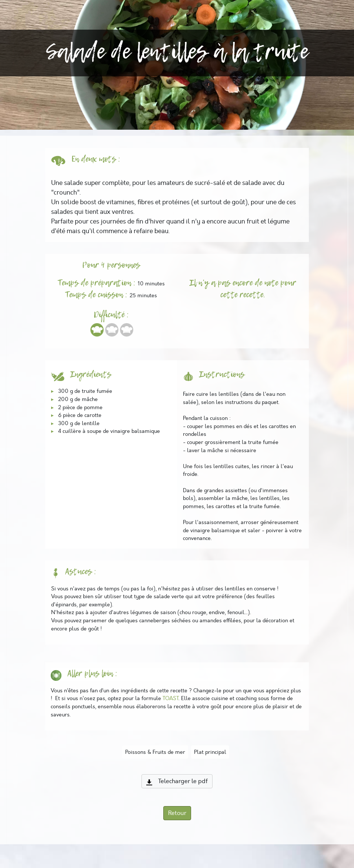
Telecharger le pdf (177, 781)
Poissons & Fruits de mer (155, 752)
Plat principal (210, 752)
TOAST (171, 698)
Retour (177, 813)
